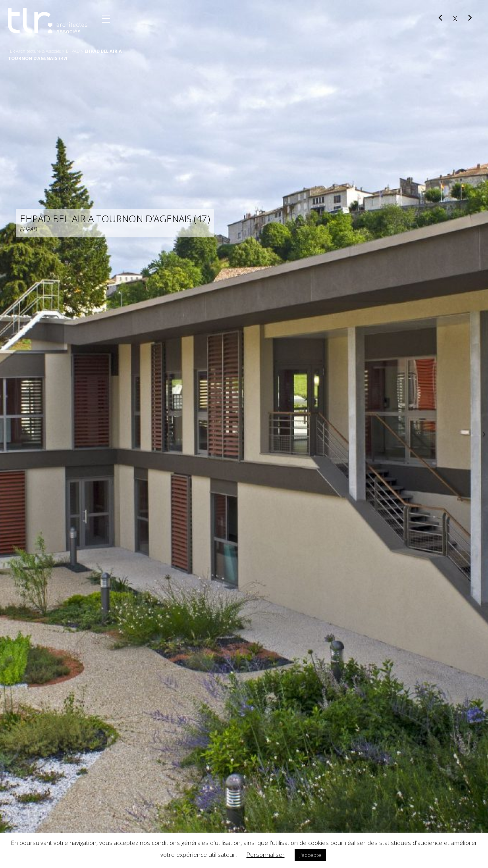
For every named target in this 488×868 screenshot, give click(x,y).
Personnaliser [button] (266, 855)
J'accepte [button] (310, 855)
